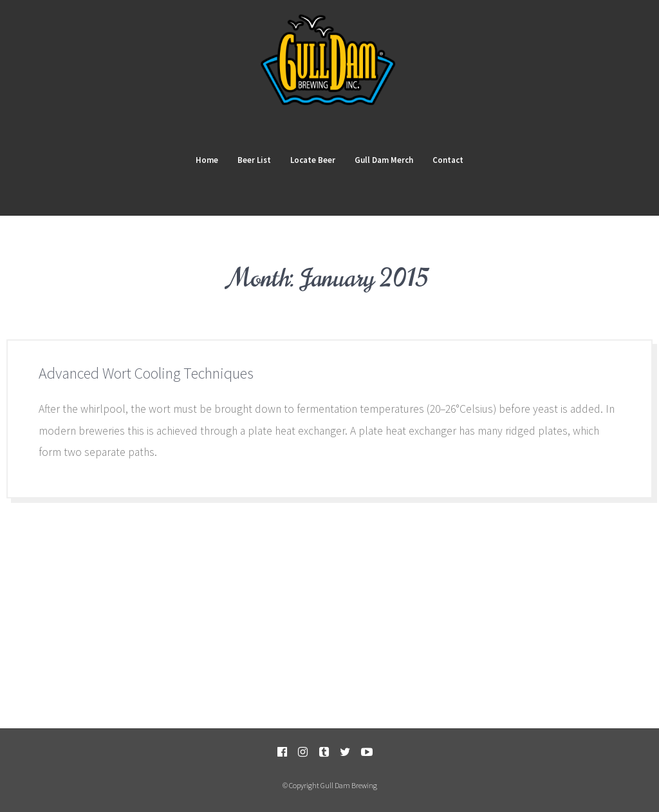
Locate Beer (313, 160)
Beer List (254, 160)
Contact (448, 160)
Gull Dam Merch (384, 160)
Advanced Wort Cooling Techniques (146, 373)
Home (207, 160)
